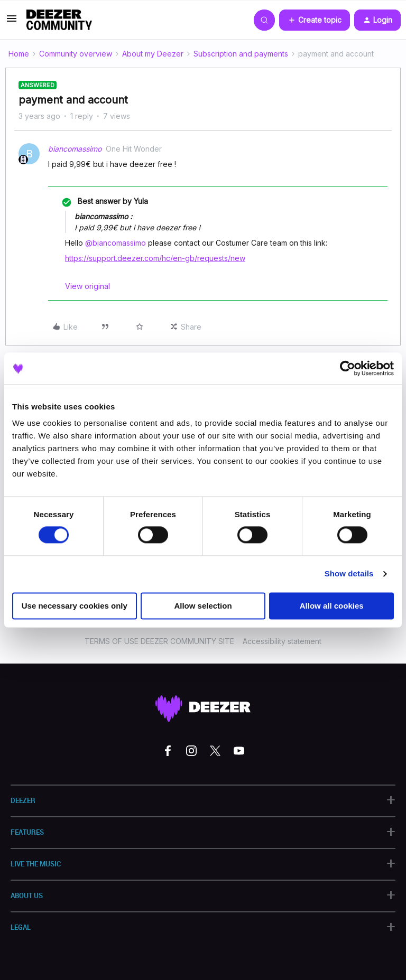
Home (19, 54)
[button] (12, 22)
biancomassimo (75, 149)
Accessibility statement (282, 641)
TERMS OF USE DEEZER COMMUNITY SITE (159, 641)
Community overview (76, 54)
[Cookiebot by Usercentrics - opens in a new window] (348, 368)
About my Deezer (153, 54)
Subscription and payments (241, 54)
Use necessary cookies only (75, 606)
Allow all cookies (332, 606)
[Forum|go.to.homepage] (59, 20)
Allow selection (203, 606)
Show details (349, 574)
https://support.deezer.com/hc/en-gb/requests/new (155, 258)
